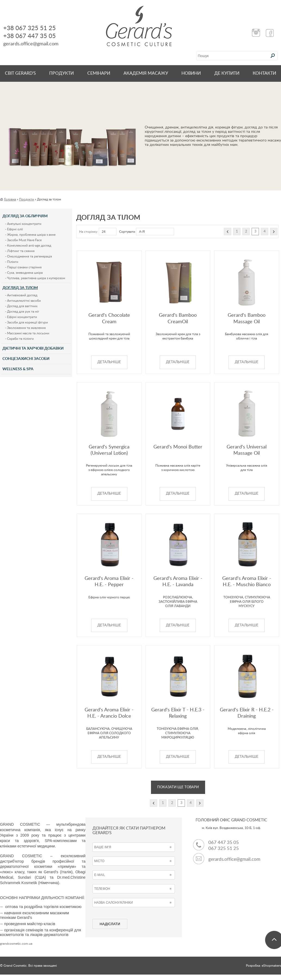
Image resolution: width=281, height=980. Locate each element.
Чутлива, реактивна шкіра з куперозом (36, 278)
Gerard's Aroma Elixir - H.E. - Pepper (109, 582)
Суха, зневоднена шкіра (25, 273)
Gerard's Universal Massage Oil (247, 450)
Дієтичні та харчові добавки (33, 348)
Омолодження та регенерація (30, 256)
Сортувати (127, 232)
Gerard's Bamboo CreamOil (178, 318)
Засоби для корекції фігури (27, 322)
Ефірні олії (15, 229)
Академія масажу (146, 73)
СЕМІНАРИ (99, 73)
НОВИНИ (191, 73)
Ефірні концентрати (22, 317)
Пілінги (13, 262)
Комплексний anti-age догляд (29, 246)
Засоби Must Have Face (24, 240)
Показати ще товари (178, 787)
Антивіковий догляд (22, 295)
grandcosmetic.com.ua (16, 944)
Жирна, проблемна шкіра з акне (31, 235)
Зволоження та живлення (26, 328)
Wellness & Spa (18, 369)
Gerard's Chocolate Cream (109, 318)
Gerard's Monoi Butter (178, 447)
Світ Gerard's (20, 73)
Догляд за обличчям (25, 216)
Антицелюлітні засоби (24, 301)
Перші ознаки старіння (24, 267)
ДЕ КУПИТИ (227, 73)
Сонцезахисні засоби (26, 359)
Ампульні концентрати (24, 224)
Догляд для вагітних (22, 306)
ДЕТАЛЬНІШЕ (109, 362)
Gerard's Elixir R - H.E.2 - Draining (247, 713)
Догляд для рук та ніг (23, 312)
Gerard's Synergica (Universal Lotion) (109, 450)
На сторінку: (89, 232)
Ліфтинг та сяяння (21, 251)
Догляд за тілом (20, 288)
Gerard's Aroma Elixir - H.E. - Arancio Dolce (109, 713)
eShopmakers (271, 966)
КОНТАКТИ (264, 73)
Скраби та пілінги (20, 339)
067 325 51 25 (224, 848)
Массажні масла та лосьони (28, 333)
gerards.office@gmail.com (234, 859)
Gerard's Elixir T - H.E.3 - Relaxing (178, 713)
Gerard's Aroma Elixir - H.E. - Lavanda (178, 582)
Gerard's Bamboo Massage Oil (247, 318)
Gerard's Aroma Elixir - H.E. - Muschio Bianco (247, 582)
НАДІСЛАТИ (110, 924)
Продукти (61, 73)
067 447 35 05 (224, 842)
